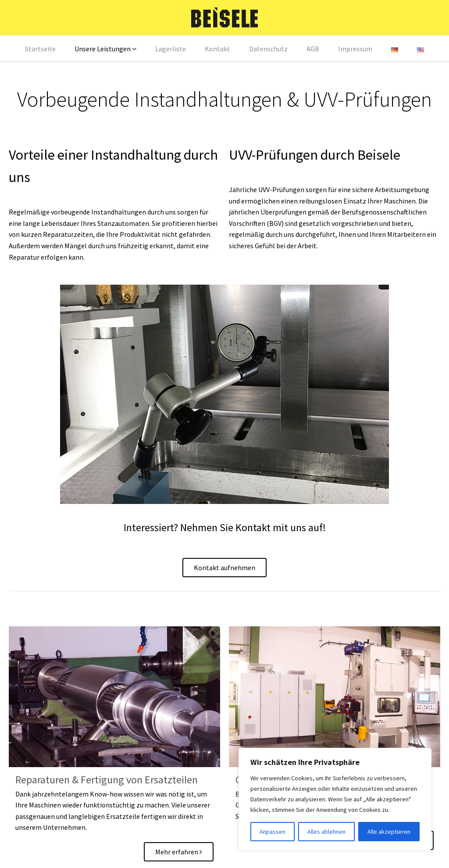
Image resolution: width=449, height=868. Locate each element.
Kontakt (217, 49)
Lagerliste (171, 49)
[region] (335, 799)
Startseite (40, 49)
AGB (313, 49)
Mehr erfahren (179, 852)
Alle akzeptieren (389, 832)
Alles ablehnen (326, 832)
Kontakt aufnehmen (224, 568)
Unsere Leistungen (103, 49)
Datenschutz (268, 49)
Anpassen (273, 832)
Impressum (355, 49)
